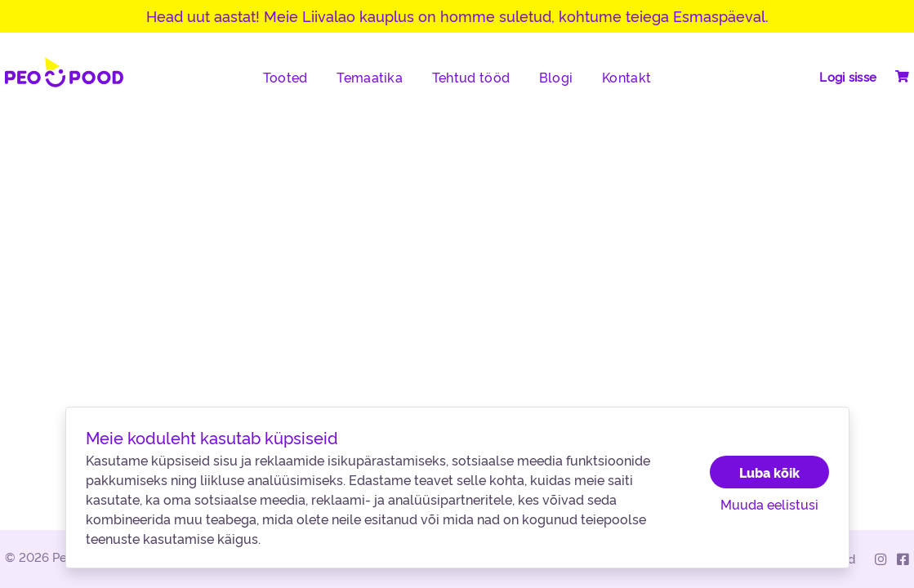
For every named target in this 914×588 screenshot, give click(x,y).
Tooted (285, 77)
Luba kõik (769, 472)
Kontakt (626, 77)
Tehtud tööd (471, 77)
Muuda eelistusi (769, 504)
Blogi (556, 77)
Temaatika (370, 77)
